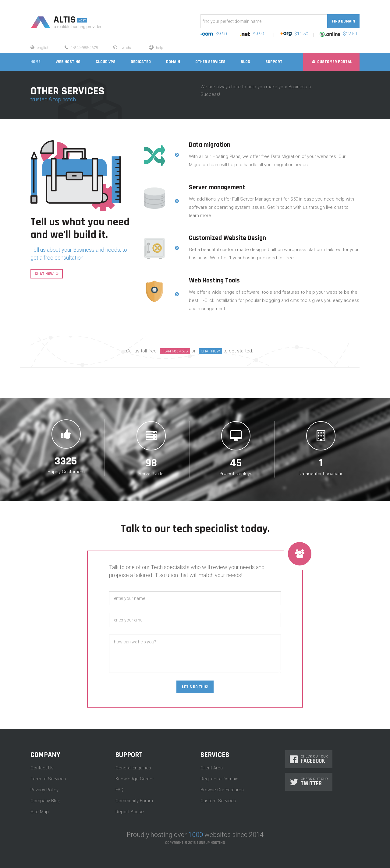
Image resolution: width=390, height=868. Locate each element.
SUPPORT (274, 62)
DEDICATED (141, 62)
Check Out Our (309, 759)
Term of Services (48, 779)
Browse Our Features (222, 790)
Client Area (212, 768)
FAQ (119, 790)
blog (245, 62)
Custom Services (218, 801)
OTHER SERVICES (210, 62)
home (35, 62)
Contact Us (42, 768)
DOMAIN (173, 62)
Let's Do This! (195, 687)
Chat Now (47, 274)
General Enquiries (133, 768)
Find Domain (343, 21)
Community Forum (134, 801)
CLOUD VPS (106, 62)
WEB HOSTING (68, 62)
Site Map (40, 812)
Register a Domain (219, 779)
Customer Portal (332, 62)
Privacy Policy (44, 790)
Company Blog (45, 801)
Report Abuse (130, 812)
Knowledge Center (135, 779)
